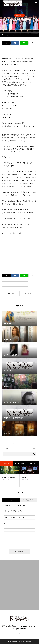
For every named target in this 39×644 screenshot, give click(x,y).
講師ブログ (20, 15)
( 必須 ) (13, 511)
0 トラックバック (28, 500)
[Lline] (24, 43)
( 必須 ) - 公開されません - (14, 517)
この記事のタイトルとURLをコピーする (15, 51)
